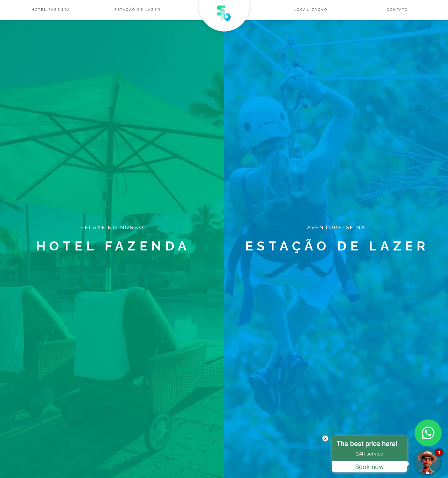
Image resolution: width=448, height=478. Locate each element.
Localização (311, 10)
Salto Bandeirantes (224, 17)
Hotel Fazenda (51, 10)
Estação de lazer (138, 10)
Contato (397, 10)
